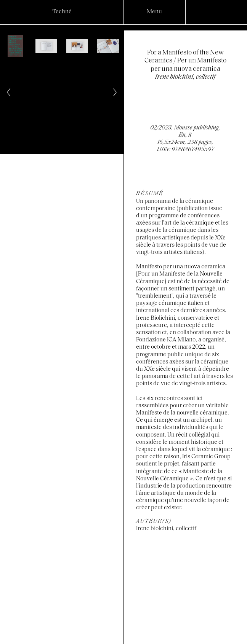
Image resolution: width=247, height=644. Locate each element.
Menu (154, 12)
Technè (62, 12)
